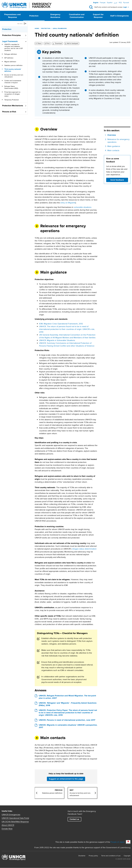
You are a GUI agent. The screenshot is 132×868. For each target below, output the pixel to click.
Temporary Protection (12, 100)
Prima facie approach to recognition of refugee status (12, 94)
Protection (34, 16)
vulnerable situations (83, 207)
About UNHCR (8, 825)
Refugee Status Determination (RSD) (11, 87)
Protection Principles (11, 35)
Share (39, 43)
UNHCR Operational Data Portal (15, 818)
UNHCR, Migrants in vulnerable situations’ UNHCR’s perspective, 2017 (68, 726)
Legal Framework (10, 41)
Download (58, 43)
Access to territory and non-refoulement (14, 76)
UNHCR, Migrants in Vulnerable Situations (57, 340)
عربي (116, 3)
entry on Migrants (68, 203)
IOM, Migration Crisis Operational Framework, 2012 (61, 324)
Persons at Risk (9, 112)
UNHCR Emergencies (11, 815)
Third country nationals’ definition (13, 70)
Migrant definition (10, 62)
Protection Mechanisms (13, 106)
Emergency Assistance (55, 16)
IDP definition (9, 58)
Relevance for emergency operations (118, 141)
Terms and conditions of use (111, 856)
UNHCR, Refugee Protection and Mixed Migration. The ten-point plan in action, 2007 (67, 697)
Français (103, 3)
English (96, 3)
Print (48, 43)
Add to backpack (73, 43)
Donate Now (7, 829)
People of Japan (118, 842)
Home (37, 28)
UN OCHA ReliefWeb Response (15, 822)
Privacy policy (93, 856)
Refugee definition (11, 54)
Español (110, 3)
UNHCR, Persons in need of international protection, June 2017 (67, 720)
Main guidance (114, 146)
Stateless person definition (13, 65)
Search (91, 7)
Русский (126, 3)
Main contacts (113, 150)
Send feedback (117, 180)
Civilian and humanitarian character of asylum (13, 82)
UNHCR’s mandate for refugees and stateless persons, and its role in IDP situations (14, 47)
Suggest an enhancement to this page (66, 779)
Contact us (74, 819)
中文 (120, 3)
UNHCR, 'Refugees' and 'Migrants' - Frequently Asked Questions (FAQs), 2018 (68, 704)
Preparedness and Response (12, 16)
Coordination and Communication (77, 16)
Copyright (127, 856)
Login (125, 7)
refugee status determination (84, 549)
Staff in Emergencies (120, 16)
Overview (112, 135)
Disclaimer (82, 856)
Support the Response (98, 16)
